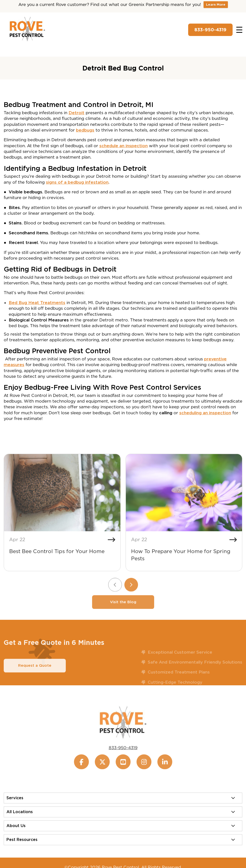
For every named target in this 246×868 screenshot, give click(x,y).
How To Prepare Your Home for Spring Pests (181, 567)
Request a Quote (35, 677)
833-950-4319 (210, 30)
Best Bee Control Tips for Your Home (57, 563)
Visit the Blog (123, 614)
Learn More (216, 5)
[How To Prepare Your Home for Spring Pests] (184, 505)
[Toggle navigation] (239, 30)
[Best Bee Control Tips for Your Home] (62, 505)
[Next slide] (131, 597)
